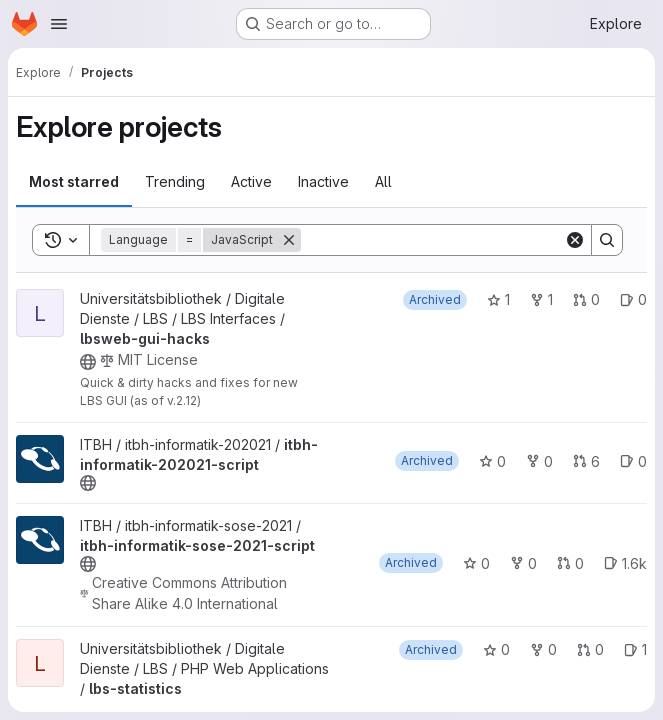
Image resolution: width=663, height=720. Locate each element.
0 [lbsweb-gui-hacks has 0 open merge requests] (586, 299)
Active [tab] (251, 181)
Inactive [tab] (323, 181)
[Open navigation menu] (59, 24)
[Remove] (289, 240)
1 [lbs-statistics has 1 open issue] (635, 649)
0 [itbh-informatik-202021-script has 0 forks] (539, 461)
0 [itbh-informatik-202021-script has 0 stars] (492, 461)
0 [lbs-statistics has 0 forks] (543, 649)
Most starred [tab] (74, 181)
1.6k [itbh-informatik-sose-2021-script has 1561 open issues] (625, 563)
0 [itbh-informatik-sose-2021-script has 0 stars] (476, 563)
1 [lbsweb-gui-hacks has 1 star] (498, 299)
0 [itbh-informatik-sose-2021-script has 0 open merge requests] (570, 563)
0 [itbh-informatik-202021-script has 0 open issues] (633, 461)
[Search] (432, 240)
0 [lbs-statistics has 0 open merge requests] (590, 649)
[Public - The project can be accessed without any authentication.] (88, 362)
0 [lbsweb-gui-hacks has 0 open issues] (633, 299)
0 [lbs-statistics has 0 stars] (496, 649)
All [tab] (383, 181)
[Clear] (575, 240)
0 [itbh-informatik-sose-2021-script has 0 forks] (523, 563)
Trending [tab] (175, 181)
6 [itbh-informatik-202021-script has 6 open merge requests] (586, 461)
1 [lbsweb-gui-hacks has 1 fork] (541, 299)
